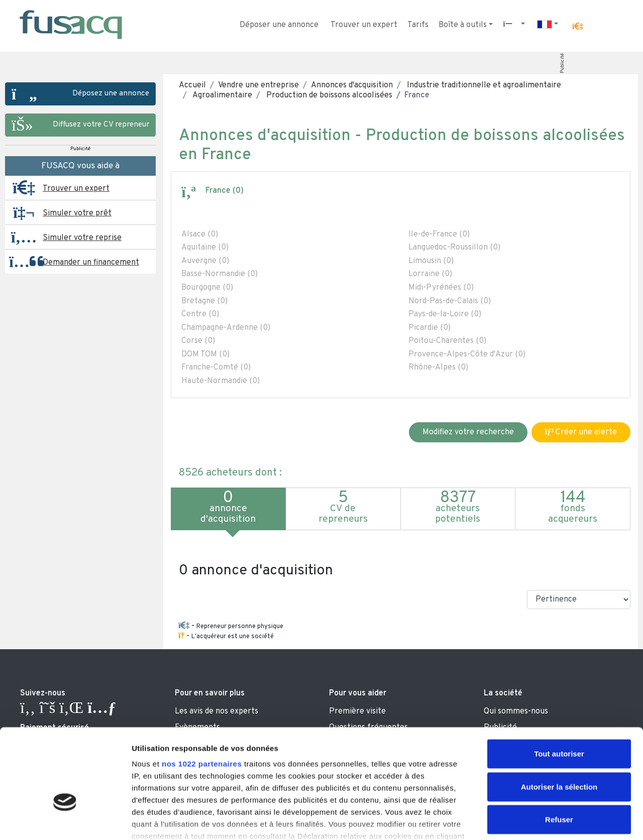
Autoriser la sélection (559, 719)
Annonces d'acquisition (352, 85)
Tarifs (418, 25)
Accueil (192, 85)
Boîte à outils (463, 25)
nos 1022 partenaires (202, 697)
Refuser (559, 752)
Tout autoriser (559, 687)
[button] (578, 27)
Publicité (562, 63)
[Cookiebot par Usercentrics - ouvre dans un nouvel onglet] (65, 820)
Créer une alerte (581, 432)
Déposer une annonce (279, 25)
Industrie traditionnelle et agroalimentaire (483, 85)
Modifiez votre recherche (468, 432)
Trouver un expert (364, 25)
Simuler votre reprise (82, 238)
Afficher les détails (553, 820)
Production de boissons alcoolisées (328, 95)
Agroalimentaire (222, 95)
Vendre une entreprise (258, 85)
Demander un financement (91, 263)
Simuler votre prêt (77, 213)
